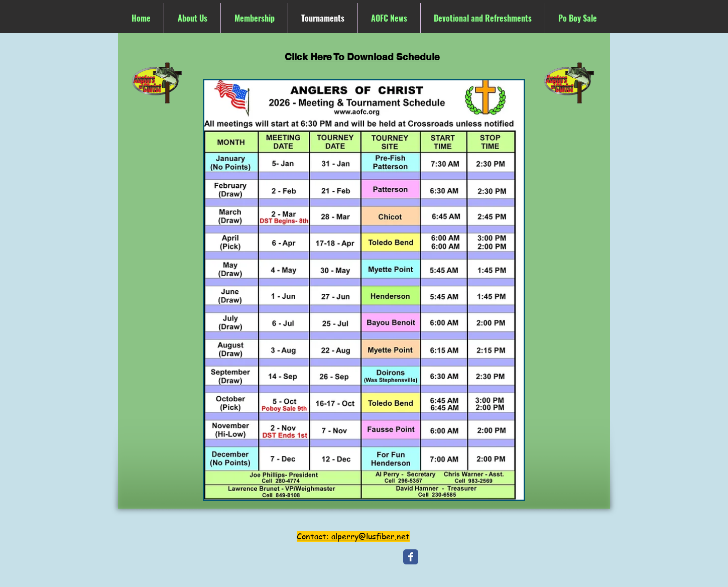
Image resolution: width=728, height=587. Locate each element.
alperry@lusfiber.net (371, 536)
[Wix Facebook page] (411, 557)
